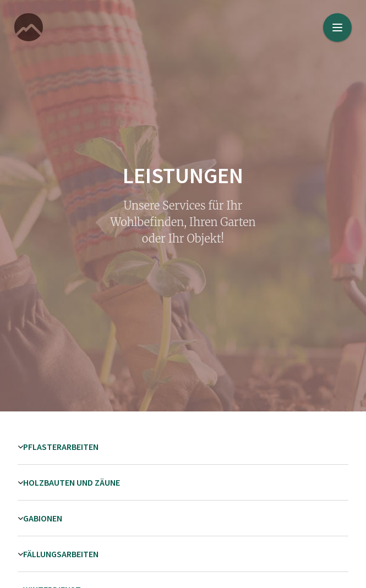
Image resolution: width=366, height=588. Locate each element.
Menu (342, 21)
